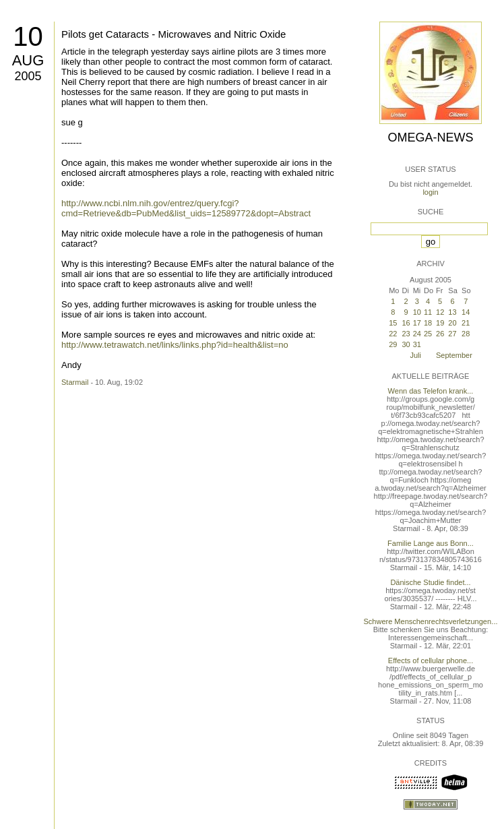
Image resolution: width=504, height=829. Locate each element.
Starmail (75, 382)
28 (466, 334)
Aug (28, 60)
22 (393, 334)
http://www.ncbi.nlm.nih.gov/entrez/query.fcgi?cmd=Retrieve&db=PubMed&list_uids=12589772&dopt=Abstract (186, 208)
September (454, 355)
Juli (415, 355)
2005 (28, 76)
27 (452, 334)
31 (417, 344)
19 (440, 323)
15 (393, 323)
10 (28, 36)
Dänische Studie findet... (430, 582)
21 (466, 323)
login (430, 192)
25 (428, 334)
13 (452, 312)
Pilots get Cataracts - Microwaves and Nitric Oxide (174, 34)
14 (466, 312)
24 (417, 334)
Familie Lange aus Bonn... (431, 543)
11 (428, 312)
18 (428, 323)
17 (417, 323)
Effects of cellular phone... (431, 661)
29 (393, 344)
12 (440, 312)
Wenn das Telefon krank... (431, 391)
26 (440, 334)
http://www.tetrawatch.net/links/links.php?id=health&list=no (175, 345)
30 (406, 344)
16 (406, 323)
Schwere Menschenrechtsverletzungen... (431, 621)
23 (406, 334)
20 (452, 323)
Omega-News (430, 137)
